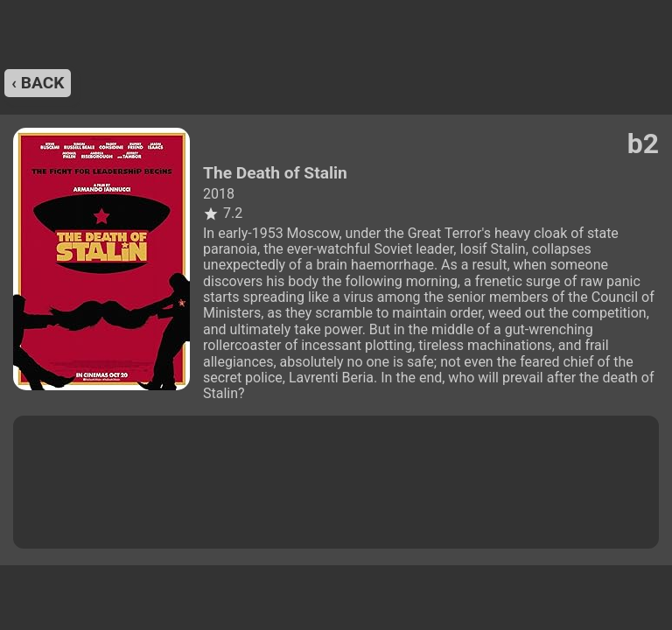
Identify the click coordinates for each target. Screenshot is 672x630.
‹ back (38, 83)
